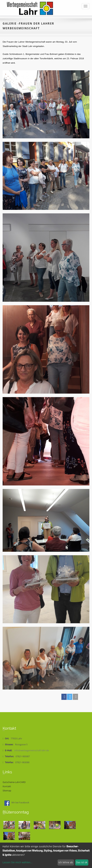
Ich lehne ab (66, 862)
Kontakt (7, 786)
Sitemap (7, 791)
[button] (64, 697)
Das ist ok (82, 862)
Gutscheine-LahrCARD (14, 782)
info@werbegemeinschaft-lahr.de (32, 750)
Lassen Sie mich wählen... (17, 862)
